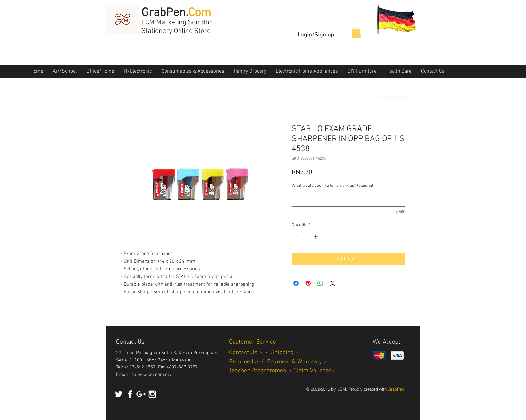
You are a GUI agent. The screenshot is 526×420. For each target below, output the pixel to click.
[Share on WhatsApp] (320, 283)
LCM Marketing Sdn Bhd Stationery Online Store (177, 27)
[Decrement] (297, 237)
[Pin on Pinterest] (308, 283)
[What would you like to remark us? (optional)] (349, 199)
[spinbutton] (307, 237)
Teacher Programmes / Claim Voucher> (282, 371)
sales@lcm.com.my (151, 375)
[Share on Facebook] (296, 283)
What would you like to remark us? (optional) (333, 186)
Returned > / (248, 362)
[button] (356, 32)
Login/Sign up (316, 35)
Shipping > (285, 353)
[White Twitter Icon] (119, 394)
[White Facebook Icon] (130, 394)
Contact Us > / (250, 353)
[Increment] (316, 237)
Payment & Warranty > (297, 362)
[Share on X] (332, 283)
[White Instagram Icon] (152, 394)
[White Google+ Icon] (141, 394)
